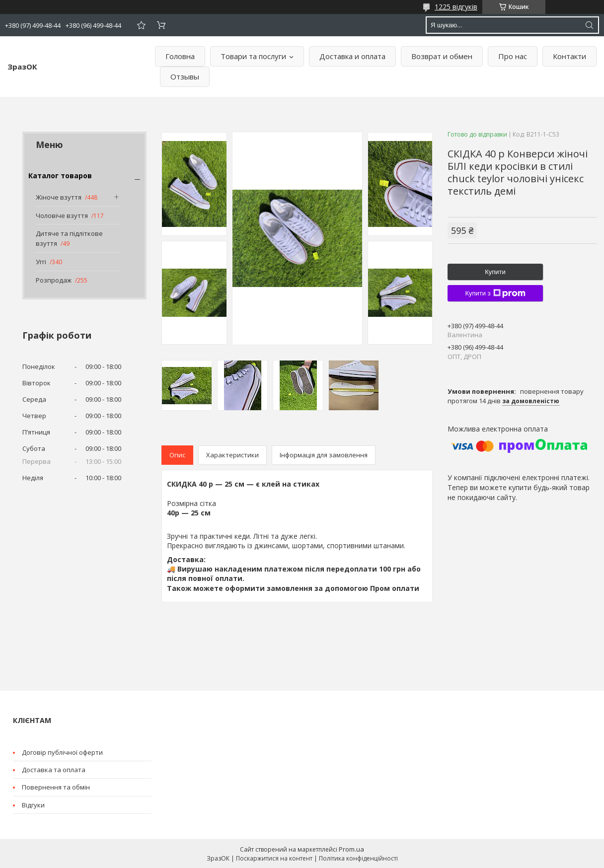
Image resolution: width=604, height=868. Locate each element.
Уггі (41, 262)
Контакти (569, 56)
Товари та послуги (253, 56)
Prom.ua (351, 849)
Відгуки (33, 805)
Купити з (495, 293)
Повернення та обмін (56, 787)
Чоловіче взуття (62, 216)
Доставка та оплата (54, 770)
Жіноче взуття (59, 197)
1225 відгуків (456, 7)
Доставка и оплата (352, 56)
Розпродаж (54, 280)
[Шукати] (589, 25)
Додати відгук (141, 25)
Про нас (513, 56)
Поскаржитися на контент (274, 858)
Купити (495, 272)
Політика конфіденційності (358, 858)
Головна (180, 56)
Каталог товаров (60, 176)
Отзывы (185, 76)
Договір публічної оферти (62, 752)
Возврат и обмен (442, 56)
